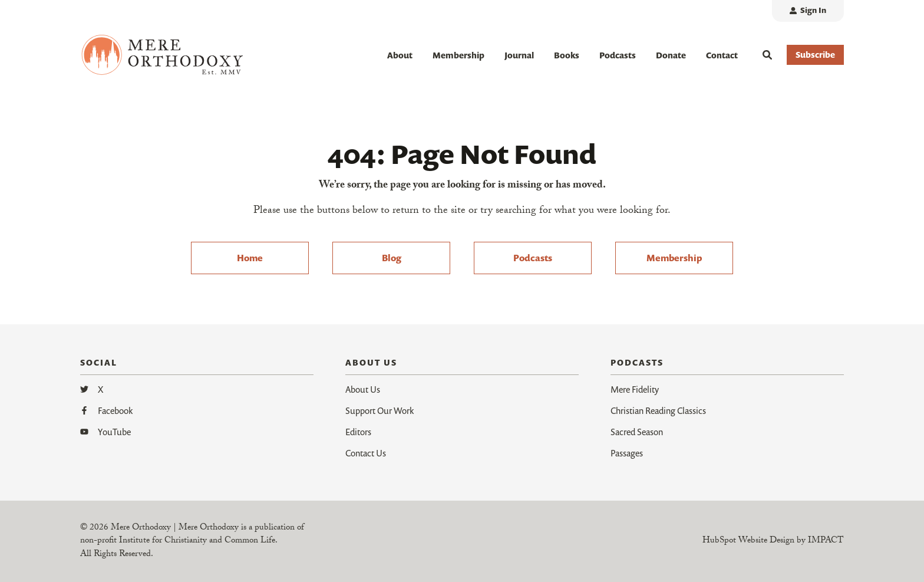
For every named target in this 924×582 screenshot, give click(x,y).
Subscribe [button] (815, 55)
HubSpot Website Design (748, 541)
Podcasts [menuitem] (533, 258)
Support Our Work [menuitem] (379, 410)
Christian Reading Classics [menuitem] (658, 410)
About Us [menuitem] (363, 389)
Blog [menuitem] (392, 258)
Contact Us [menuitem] (366, 453)
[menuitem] (808, 11)
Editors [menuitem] (358, 432)
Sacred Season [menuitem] (637, 432)
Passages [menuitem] (627, 453)
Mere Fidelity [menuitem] (635, 389)
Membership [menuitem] (674, 258)
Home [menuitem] (250, 258)
